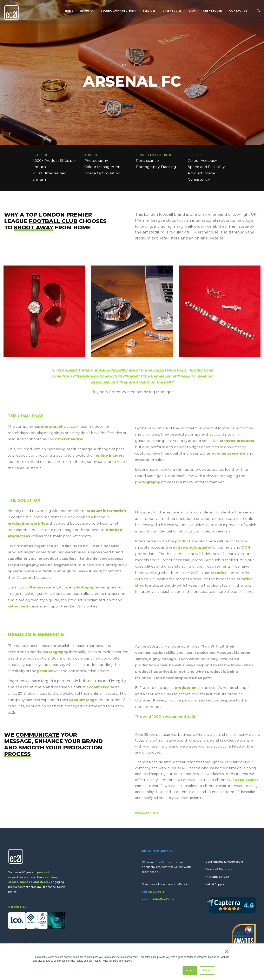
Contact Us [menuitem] (238, 11)
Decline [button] (207, 970)
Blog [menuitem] (192, 11)
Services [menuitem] (149, 11)
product (45, 671)
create (13, 882)
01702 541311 (157, 892)
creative (219, 573)
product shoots (190, 541)
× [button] (227, 951)
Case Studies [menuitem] (172, 11)
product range (83, 700)
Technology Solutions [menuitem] (118, 11)
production (186, 688)
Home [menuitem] (69, 11)
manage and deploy (35, 882)
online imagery (110, 455)
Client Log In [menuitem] (213, 11)
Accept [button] (190, 970)
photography (53, 426)
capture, (51, 877)
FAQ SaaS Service (217, 877)
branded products (237, 441)
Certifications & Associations (225, 862)
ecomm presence (229, 453)
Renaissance (42, 587)
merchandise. (71, 439)
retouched (18, 606)
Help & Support (216, 884)
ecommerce (98, 687)
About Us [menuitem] (87, 11)
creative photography (190, 547)
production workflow (28, 523)
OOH (246, 547)
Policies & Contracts (219, 869)
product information (106, 511)
